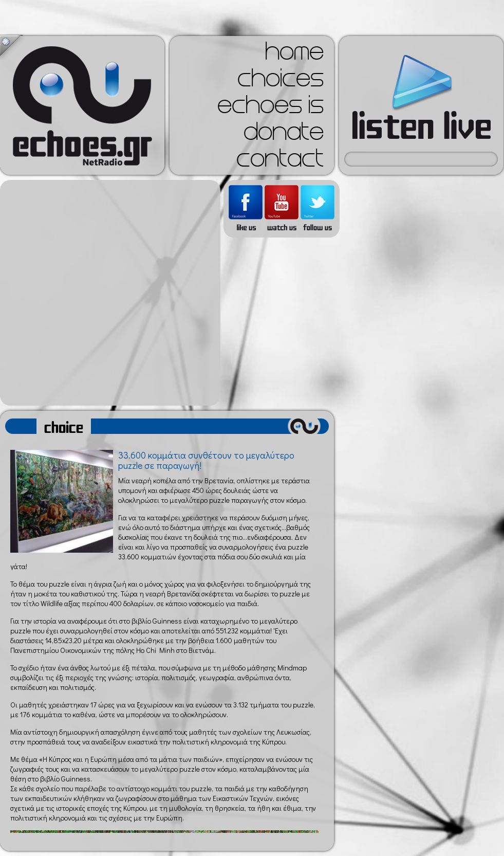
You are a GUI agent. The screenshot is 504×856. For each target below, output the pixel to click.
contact (280, 161)
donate (284, 135)
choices (281, 81)
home (294, 54)
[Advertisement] (108, 293)
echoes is (270, 108)
